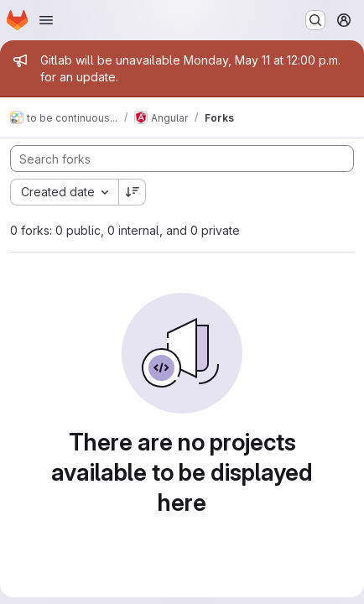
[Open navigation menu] (46, 20)
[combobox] (64, 192)
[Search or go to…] (315, 20)
